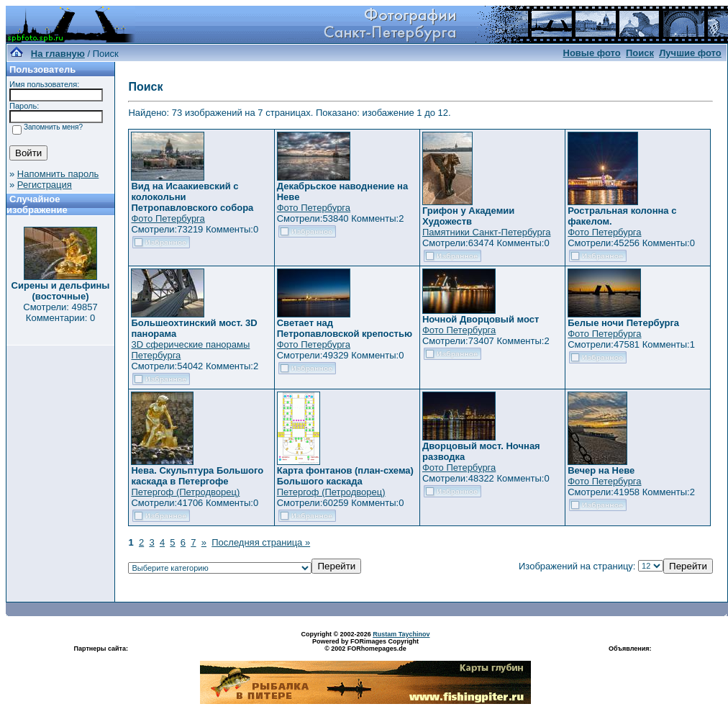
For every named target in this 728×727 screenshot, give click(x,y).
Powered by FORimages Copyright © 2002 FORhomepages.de (365, 645)
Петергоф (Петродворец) (185, 492)
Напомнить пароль (58, 174)
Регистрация (45, 185)
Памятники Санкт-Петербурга (486, 232)
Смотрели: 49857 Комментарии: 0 (60, 312)
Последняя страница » (261, 542)
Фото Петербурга (168, 218)
